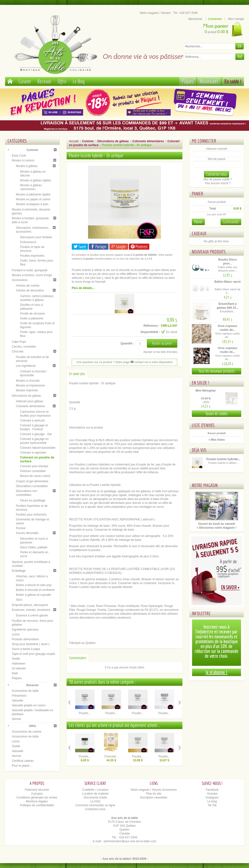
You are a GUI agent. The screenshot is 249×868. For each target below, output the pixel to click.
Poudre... (85, 713)
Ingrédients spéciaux (25, 630)
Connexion (215, 19)
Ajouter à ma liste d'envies (160, 352)
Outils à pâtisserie (31, 318)
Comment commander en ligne (95, 805)
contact (137, 362)
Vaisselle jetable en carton (29, 705)
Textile (16, 659)
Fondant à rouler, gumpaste (30, 270)
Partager (99, 247)
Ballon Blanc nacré (228, 282)
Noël (15, 673)
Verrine (16, 719)
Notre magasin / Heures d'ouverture (154, 790)
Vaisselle (17, 701)
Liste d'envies (203, 425)
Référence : (151, 326)
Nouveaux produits (209, 252)
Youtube (212, 794)
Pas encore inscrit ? (218, 183)
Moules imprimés (27, 390)
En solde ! (233, 81)
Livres (16, 634)
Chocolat (17, 351)
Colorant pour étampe (34, 466)
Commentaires (78, 658)
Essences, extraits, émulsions (31, 610)
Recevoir (44, 81)
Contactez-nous (95, 809)
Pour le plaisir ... (22, 766)
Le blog (212, 801)
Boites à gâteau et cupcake (33, 595)
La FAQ (95, 801)
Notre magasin (205, 485)
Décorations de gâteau (26, 396)
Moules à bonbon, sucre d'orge (32, 275)
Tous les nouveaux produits (217, 371)
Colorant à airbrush (32, 421)
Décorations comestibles (32, 486)
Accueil (74, 141)
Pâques (188, 81)
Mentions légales (37, 801)
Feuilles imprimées (32, 256)
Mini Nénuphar (206, 391)
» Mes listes (217, 440)
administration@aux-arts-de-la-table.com (130, 841)
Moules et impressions (30, 386)
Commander (231, 222)
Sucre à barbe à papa (26, 649)
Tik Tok (212, 805)
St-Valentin (19, 668)
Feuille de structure (32, 314)
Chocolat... (111, 756)
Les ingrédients (26, 366)
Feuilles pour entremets (31, 515)
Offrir (62, 81)
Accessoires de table (25, 691)
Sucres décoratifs (27, 533)
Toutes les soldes (217, 414)
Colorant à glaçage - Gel (36, 434)
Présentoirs (19, 696)
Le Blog (79, 81)
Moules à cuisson (23, 160)
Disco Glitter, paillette (34, 547)
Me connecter (204, 141)
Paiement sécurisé (37, 790)
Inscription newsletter (154, 798)
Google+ (119, 247)
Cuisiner (25, 81)
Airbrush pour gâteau (29, 401)
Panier (198, 194)
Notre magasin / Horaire (155, 13)
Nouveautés (209, 81)
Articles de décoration (30, 290)
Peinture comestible (33, 471)
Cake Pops (19, 342)
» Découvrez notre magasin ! (217, 528)
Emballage (19, 571)
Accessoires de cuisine (27, 732)
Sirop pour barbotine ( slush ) (31, 644)
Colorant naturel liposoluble (38, 448)
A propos (37, 794)
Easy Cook (19, 156)
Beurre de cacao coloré (35, 476)
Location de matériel (95, 794)
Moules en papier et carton (33, 199)
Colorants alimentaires (30, 406)
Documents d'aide (95, 798)
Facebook (212, 790)
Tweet (80, 247)
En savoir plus (77, 374)
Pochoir (21, 528)
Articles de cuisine (28, 286)
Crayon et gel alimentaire (32, 481)
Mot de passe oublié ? (218, 179)
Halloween (18, 664)
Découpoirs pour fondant (36, 237)
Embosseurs (28, 242)
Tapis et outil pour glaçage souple (33, 654)
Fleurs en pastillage (33, 500)
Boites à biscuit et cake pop (34, 585)
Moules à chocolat (28, 381)
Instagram (212, 798)
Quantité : (127, 343)
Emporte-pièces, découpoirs (30, 605)
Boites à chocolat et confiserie (35, 590)
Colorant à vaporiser (33, 453)
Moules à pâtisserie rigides (33, 194)
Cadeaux (199, 233)
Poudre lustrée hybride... (223, 459)
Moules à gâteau (27, 166)
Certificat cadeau (23, 761)
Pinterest (139, 247)
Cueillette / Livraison (95, 790)
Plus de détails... (83, 288)
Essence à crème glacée (32, 615)
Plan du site (154, 794)
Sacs (19, 600)
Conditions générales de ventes (37, 798)
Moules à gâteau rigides (35, 180)
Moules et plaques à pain (32, 204)
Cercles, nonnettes (24, 347)
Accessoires (20, 280)
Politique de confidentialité (37, 805)
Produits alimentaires (25, 639)
